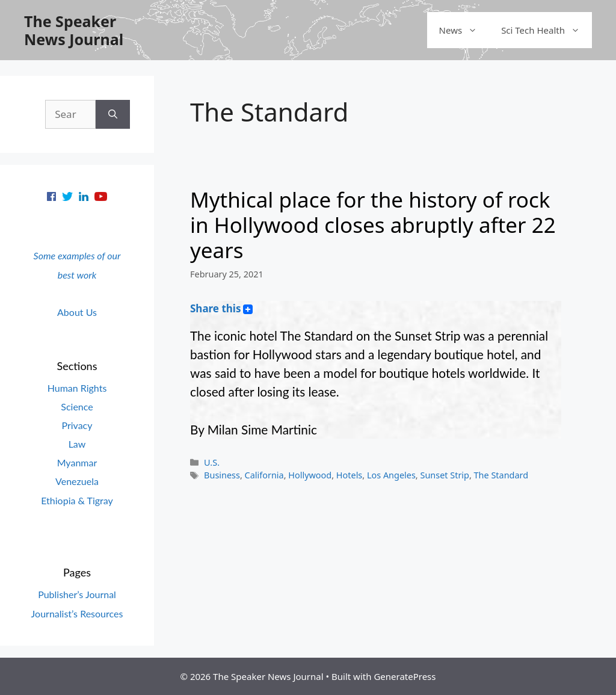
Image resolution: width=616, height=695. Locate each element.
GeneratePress (405, 676)
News (464, 30)
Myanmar (77, 462)
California (264, 475)
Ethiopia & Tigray (77, 500)
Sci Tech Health (547, 30)
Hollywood (310, 475)
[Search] (113, 114)
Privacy (77, 425)
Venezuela (77, 481)
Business (222, 475)
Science (77, 406)
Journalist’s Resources (77, 613)
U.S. (212, 462)
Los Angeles (391, 475)
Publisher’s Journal (77, 594)
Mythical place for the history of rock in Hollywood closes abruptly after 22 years (373, 225)
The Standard (501, 475)
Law (77, 444)
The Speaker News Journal (74, 30)
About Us (77, 312)
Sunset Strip (445, 475)
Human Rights (77, 388)
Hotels (349, 475)
